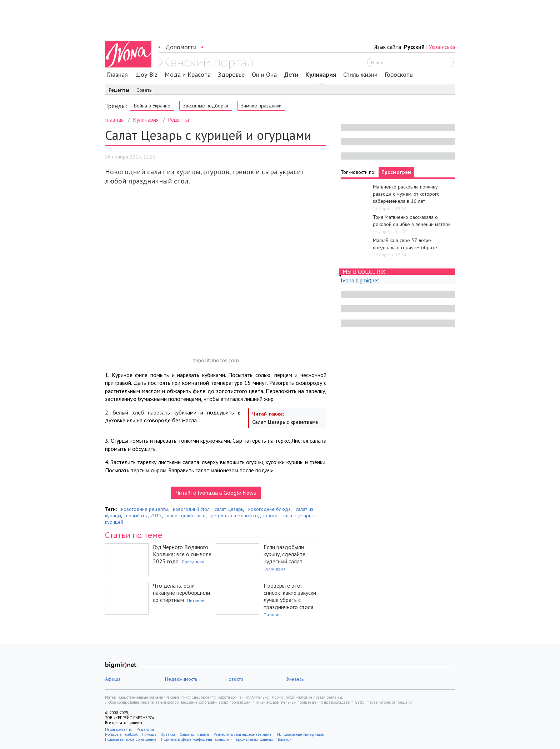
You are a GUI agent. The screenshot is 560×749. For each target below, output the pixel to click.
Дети (291, 75)
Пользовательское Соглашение (131, 739)
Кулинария (321, 75)
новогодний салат (186, 516)
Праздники (193, 562)
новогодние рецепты (144, 509)
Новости (234, 679)
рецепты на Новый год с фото (244, 516)
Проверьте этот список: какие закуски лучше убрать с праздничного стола (290, 596)
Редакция (145, 729)
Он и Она (264, 75)
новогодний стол (191, 509)
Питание (196, 600)
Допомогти (181, 47)
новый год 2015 (144, 516)
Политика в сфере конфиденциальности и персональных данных (217, 739)
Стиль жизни (360, 75)
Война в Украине (152, 106)
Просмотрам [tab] (396, 172)
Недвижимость (181, 679)
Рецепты (119, 90)
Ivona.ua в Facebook (121, 734)
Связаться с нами (194, 734)
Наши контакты (118, 729)
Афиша (113, 679)
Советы (144, 90)
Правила (168, 734)
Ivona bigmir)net (360, 280)
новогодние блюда (269, 509)
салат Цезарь (229, 509)
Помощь (149, 734)
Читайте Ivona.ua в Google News (216, 493)
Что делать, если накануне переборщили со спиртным (181, 593)
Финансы (295, 679)
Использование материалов (300, 734)
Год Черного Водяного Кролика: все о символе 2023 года (182, 554)
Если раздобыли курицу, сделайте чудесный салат (284, 554)
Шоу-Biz (146, 75)
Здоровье (231, 75)
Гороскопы (399, 75)
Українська (442, 47)
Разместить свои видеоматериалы (243, 734)
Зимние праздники (261, 106)
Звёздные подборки (206, 106)
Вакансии (286, 739)
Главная (117, 75)
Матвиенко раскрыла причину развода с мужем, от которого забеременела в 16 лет (406, 194)
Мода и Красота (188, 75)
